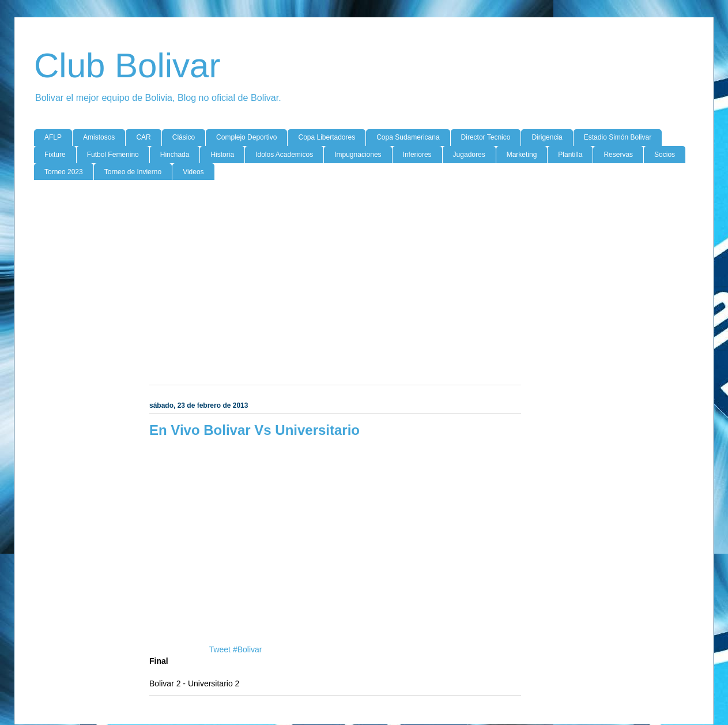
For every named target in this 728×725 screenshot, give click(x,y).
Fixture (55, 155)
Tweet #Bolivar (236, 649)
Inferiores (417, 155)
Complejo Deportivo (246, 137)
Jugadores (469, 155)
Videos (193, 172)
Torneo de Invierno (133, 172)
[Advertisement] (364, 278)
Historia (222, 155)
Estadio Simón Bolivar (618, 137)
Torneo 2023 (64, 172)
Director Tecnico (486, 137)
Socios (665, 155)
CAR (143, 137)
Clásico (184, 137)
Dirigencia (547, 137)
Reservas (618, 155)
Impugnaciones (358, 155)
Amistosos (99, 137)
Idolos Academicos (284, 155)
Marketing (522, 155)
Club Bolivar (127, 65)
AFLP (53, 137)
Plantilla (570, 155)
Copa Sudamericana (408, 137)
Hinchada (175, 155)
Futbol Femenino (113, 155)
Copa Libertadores (327, 137)
